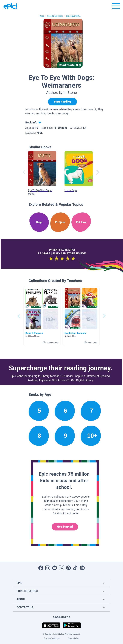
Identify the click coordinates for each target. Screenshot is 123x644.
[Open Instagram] (48, 568)
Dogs (42, 16)
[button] (42, 316)
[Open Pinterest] (68, 568)
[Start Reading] (62, 102)
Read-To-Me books (55, 16)
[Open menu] (116, 7)
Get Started (65, 527)
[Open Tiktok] (75, 568)
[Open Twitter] (61, 568)
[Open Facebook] (41, 568)
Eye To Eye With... (73, 16)
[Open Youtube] (55, 568)
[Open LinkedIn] (82, 568)
